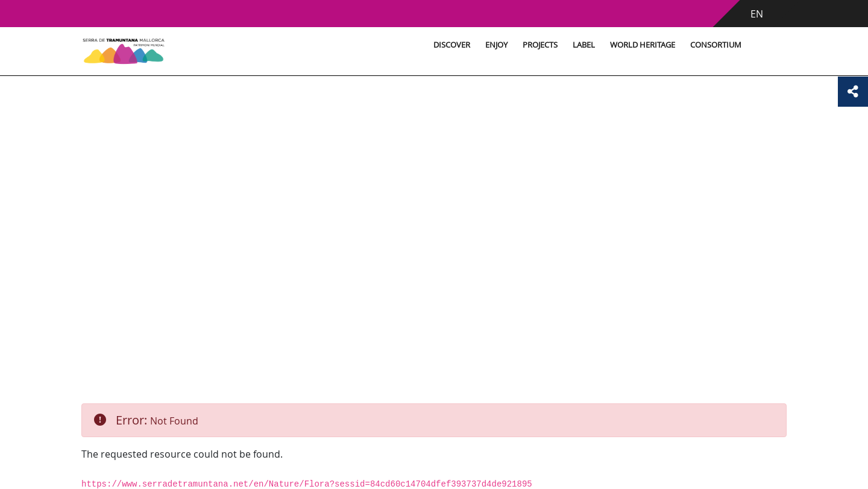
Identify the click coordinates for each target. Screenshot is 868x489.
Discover (452, 45)
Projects (540, 45)
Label (584, 45)
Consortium (716, 45)
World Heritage (643, 45)
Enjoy (496, 45)
